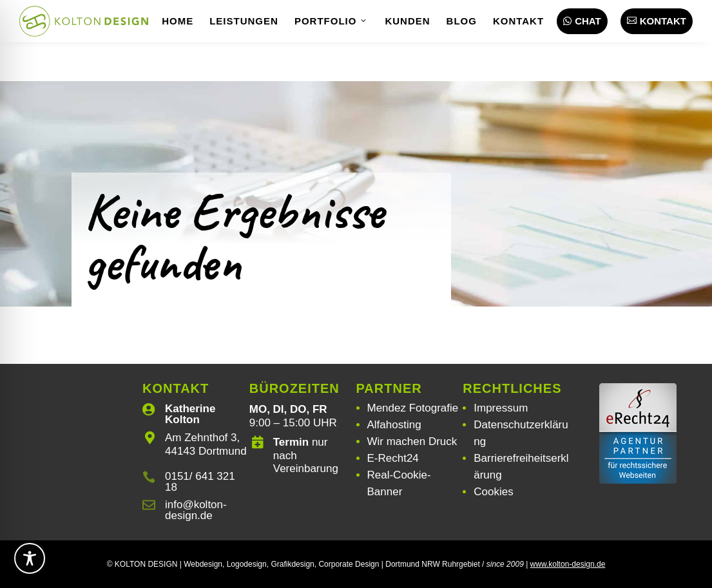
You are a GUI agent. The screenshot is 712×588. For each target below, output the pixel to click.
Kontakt (518, 21)
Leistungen (244, 21)
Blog (462, 21)
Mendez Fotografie (413, 408)
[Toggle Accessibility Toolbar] (30, 558)
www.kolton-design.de (568, 564)
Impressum (501, 408)
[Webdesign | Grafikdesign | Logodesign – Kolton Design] (84, 21)
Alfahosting (394, 425)
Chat (582, 21)
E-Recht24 (393, 458)
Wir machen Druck (412, 441)
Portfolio (332, 21)
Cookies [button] (493, 492)
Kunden (407, 21)
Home (178, 21)
